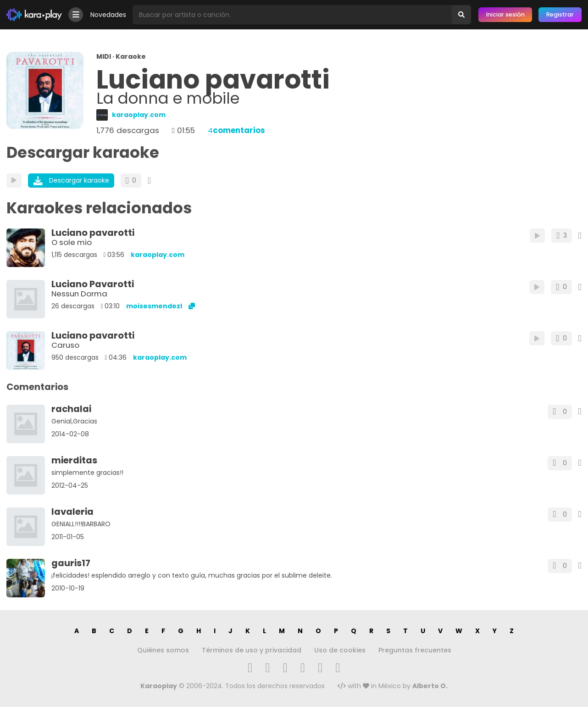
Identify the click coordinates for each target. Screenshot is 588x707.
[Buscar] (461, 15)
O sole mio (72, 242)
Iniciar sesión (505, 14)
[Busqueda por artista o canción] (292, 15)
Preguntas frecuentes (415, 650)
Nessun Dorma (79, 294)
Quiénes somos (163, 650)
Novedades (108, 15)
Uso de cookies (340, 650)
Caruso (65, 345)
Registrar (560, 14)
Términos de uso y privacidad (252, 650)
